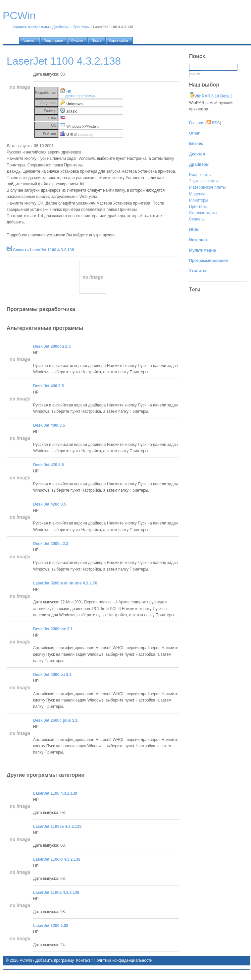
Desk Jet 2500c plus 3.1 (55, 720)
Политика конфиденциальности (123, 960)
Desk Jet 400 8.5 (49, 386)
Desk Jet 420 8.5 (49, 465)
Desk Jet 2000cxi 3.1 (52, 675)
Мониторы (199, 200)
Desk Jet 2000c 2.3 (51, 544)
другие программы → (83, 96)
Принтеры (81, 27)
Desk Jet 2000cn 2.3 (52, 346)
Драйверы (61, 27)
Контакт (83, 960)
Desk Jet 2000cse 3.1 (53, 629)
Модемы (197, 194)
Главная (197, 123)
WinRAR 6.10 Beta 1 (213, 96)
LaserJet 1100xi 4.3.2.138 (57, 859)
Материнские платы (207, 187)
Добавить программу (55, 960)
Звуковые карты (204, 181)
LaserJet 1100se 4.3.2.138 (57, 827)
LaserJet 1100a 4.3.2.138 (56, 892)
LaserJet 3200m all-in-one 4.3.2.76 (65, 583)
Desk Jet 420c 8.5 (50, 504)
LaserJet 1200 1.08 (51, 926)
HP (69, 92)
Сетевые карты (203, 213)
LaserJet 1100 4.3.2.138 (55, 793)
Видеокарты (200, 175)
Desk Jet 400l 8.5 (49, 425)
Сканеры (197, 219)
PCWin (26, 960)
